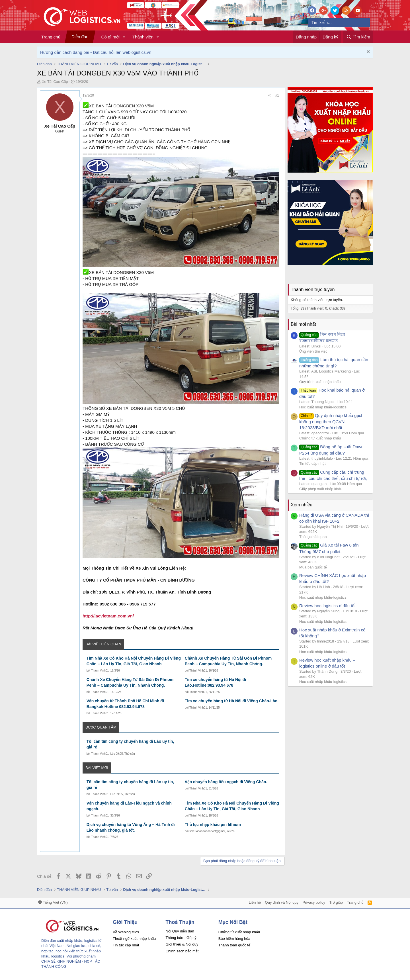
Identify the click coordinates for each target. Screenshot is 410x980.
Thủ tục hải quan (313, 537)
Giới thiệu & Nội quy (182, 944)
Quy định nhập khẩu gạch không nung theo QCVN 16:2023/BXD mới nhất (331, 422)
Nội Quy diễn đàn (180, 931)
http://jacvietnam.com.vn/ (108, 616)
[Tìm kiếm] (339, 22)
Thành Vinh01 (100, 671)
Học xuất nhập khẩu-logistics (323, 407)
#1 (277, 95)
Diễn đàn (80, 37)
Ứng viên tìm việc (313, 351)
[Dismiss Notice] (367, 52)
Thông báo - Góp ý (181, 938)
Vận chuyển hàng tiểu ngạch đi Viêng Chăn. (226, 782)
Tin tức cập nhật (312, 464)
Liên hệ (255, 902)
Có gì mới (110, 37)
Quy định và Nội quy (282, 902)
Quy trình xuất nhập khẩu (320, 382)
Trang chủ (51, 37)
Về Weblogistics (126, 932)
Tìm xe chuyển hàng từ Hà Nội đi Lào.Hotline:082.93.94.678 (215, 682)
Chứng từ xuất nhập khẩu (320, 438)
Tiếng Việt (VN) (53, 902)
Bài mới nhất (303, 324)
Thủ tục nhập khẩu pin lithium (213, 824)
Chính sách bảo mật (182, 951)
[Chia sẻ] (270, 96)
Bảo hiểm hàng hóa (234, 939)
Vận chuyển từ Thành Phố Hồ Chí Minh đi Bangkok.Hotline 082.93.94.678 (125, 704)
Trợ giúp (336, 902)
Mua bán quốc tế (313, 567)
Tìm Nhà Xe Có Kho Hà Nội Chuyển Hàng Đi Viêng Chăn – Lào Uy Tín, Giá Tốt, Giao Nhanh (134, 661)
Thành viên (143, 37)
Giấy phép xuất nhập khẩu (321, 489)
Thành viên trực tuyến (313, 290)
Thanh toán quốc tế (234, 945)
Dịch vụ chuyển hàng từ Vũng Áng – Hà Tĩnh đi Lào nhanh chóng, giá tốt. (131, 827)
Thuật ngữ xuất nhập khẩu (134, 939)
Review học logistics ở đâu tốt (327, 606)
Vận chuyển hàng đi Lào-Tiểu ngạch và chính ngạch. (129, 806)
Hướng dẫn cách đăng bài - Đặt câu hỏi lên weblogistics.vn (96, 52)
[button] (124, 37)
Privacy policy (314, 902)
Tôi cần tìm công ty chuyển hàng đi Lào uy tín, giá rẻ (130, 744)
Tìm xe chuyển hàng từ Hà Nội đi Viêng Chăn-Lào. (232, 701)
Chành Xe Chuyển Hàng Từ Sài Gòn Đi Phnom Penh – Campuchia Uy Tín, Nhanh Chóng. (228, 661)
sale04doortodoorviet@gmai (207, 831)
